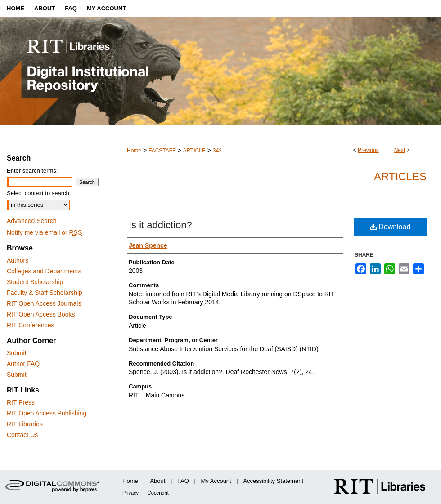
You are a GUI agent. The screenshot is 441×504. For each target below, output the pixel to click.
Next (400, 150)
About (157, 481)
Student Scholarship (35, 282)
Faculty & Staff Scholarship (45, 293)
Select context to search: (39, 193)
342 (217, 151)
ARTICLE (194, 151)
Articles (400, 176)
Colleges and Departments (44, 271)
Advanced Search (32, 221)
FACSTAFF (162, 151)
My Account (216, 481)
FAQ (183, 481)
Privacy (130, 493)
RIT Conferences (31, 325)
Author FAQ (23, 364)
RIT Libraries (25, 424)
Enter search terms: (32, 171)
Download (390, 227)
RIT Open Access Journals (44, 303)
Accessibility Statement (273, 481)
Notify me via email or (44, 232)
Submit (17, 353)
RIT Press (21, 402)
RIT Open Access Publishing (47, 413)
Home (134, 151)
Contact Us (22, 435)
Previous (368, 150)
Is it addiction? (160, 225)
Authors (18, 260)
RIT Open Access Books (41, 314)
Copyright (158, 493)
